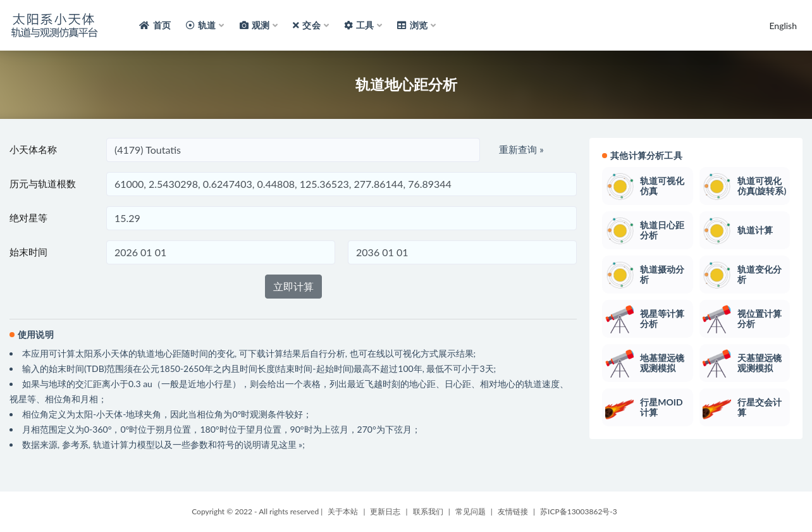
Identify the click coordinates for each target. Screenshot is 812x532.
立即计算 (293, 286)
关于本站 (343, 511)
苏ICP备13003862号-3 (579, 511)
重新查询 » (521, 149)
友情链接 (513, 511)
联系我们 (428, 511)
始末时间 (28, 252)
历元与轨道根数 (43, 183)
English (783, 26)
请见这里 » (282, 444)
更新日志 (385, 511)
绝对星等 (28, 218)
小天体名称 (33, 149)
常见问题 (471, 511)
